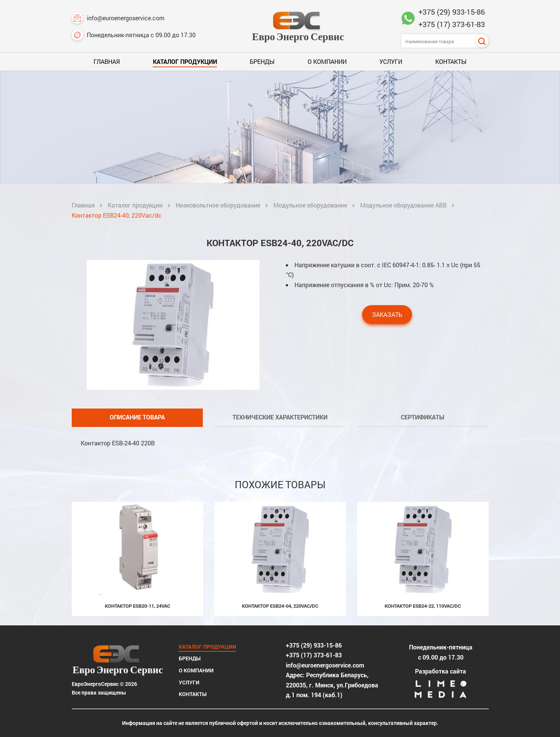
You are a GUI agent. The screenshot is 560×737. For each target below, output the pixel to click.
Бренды (262, 61)
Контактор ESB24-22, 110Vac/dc (423, 606)
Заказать (387, 314)
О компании (327, 61)
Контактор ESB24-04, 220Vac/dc (280, 606)
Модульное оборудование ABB (403, 205)
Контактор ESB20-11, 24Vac (137, 606)
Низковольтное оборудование (218, 205)
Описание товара (137, 417)
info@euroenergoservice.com (118, 18)
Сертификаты (423, 417)
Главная (107, 61)
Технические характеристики (280, 417)
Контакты (451, 61)
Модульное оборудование (310, 205)
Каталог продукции (185, 61)
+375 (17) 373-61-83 (452, 24)
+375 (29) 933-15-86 (452, 12)
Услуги (391, 61)
